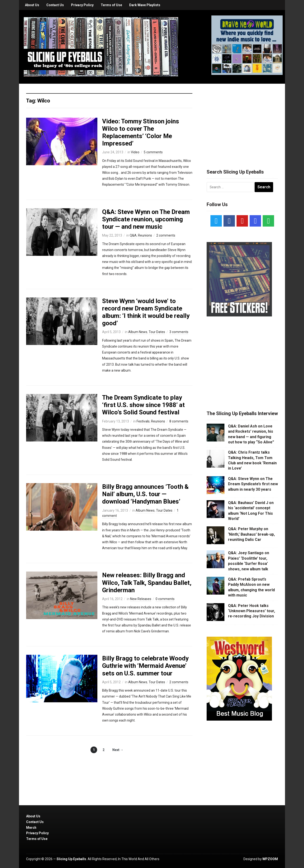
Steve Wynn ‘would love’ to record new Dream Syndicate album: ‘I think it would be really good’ (146, 312)
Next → (118, 750)
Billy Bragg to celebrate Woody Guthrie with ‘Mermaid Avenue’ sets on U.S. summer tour (145, 666)
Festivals (143, 421)
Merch (31, 828)
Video (135, 152)
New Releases (141, 599)
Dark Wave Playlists (145, 5)
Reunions (145, 235)
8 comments (179, 421)
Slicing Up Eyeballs (71, 859)
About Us (32, 5)
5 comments (153, 152)
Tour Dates (157, 332)
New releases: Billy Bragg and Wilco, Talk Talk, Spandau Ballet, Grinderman (147, 582)
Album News (138, 332)
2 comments (166, 235)
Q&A (133, 235)
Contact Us (55, 5)
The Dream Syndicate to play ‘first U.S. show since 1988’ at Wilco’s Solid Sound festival (143, 405)
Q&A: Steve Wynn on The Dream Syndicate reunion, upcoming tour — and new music (146, 219)
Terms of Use (111, 5)
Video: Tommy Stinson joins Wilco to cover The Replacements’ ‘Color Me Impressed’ (141, 132)
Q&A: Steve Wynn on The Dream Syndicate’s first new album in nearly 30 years (253, 484)
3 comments (179, 332)
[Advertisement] (242, 121)
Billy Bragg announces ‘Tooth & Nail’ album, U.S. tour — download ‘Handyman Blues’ (145, 494)
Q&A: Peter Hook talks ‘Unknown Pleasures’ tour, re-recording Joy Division (252, 611)
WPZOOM (270, 859)
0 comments (165, 599)
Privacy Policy (82, 5)
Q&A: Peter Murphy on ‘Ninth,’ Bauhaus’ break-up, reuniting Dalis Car (251, 534)
